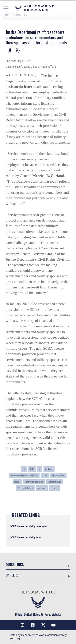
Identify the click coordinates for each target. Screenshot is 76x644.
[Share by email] (17, 51)
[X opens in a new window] (43, 625)
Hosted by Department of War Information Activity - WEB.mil (38, 637)
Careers (12, 575)
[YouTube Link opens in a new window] (54, 625)
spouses (17, 482)
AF (40, 469)
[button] (6, 8)
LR (24, 469)
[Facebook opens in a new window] (33, 625)
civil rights (42, 488)
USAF (32, 469)
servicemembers (58, 475)
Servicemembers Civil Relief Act (24, 475)
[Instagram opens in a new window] (22, 625)
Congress (55, 488)
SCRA (45, 475)
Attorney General (55, 482)
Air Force (49, 469)
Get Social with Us (38, 592)
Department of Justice (34, 482)
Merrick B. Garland (25, 488)
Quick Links (15, 564)
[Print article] (10, 51)
